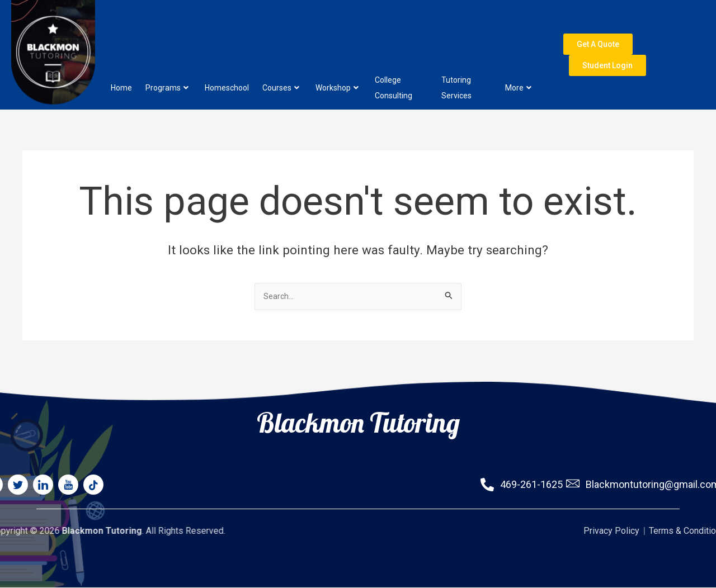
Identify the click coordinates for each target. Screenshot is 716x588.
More (518, 60)
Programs (167, 60)
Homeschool (227, 60)
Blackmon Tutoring (358, 390)
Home (121, 60)
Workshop (337, 60)
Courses (281, 60)
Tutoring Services (456, 60)
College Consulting (394, 60)
